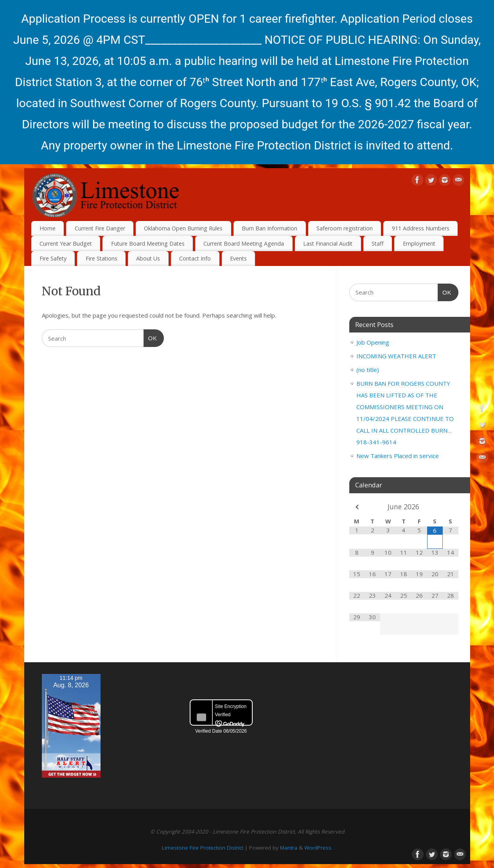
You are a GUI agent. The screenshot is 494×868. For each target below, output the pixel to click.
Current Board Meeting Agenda (244, 244)
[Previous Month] (357, 507)
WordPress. (318, 848)
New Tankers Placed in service (398, 456)
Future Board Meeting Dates (148, 244)
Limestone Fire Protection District (203, 848)
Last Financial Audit (328, 244)
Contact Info (195, 258)
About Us (148, 258)
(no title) (368, 370)
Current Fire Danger (100, 228)
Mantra (289, 848)
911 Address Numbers (421, 228)
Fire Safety (53, 258)
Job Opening (373, 342)
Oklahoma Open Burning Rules (183, 228)
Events (238, 258)
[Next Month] (451, 507)
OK (151, 337)
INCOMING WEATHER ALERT (396, 356)
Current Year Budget (66, 244)
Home (48, 228)
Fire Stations (101, 258)
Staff (378, 244)
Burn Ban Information (269, 228)
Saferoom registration (345, 228)
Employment (419, 244)
